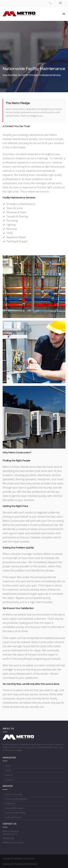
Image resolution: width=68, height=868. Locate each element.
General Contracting (13, 794)
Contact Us (10, 780)
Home (8, 766)
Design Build (10, 803)
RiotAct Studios (31, 864)
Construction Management (16, 799)
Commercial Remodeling (15, 813)
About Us (9, 775)
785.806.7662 (8, 838)
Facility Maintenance (13, 817)
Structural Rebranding (14, 808)
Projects (8, 770)
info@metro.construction (13, 843)
